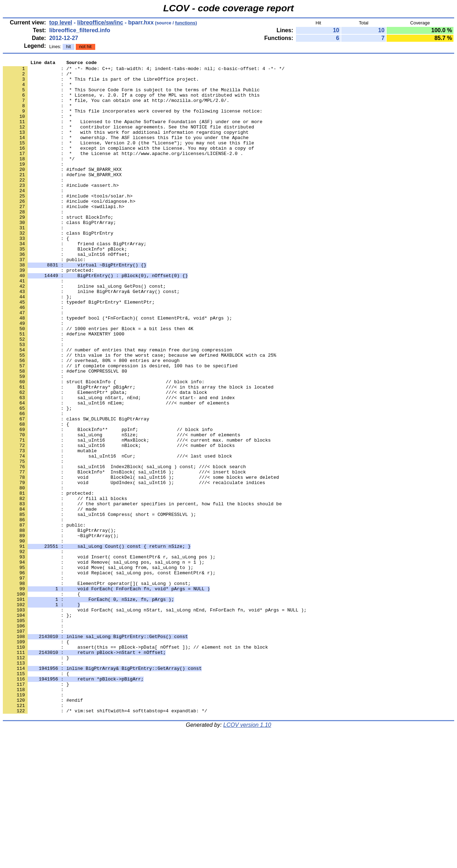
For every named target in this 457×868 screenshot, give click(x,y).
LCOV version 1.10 (247, 855)
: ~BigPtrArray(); (61, 631)
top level (61, 22)
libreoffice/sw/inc (100, 22)
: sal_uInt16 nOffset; (66, 293)
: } (36, 777)
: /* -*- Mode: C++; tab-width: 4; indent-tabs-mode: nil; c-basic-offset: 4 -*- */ (144, 70)
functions (185, 23)
